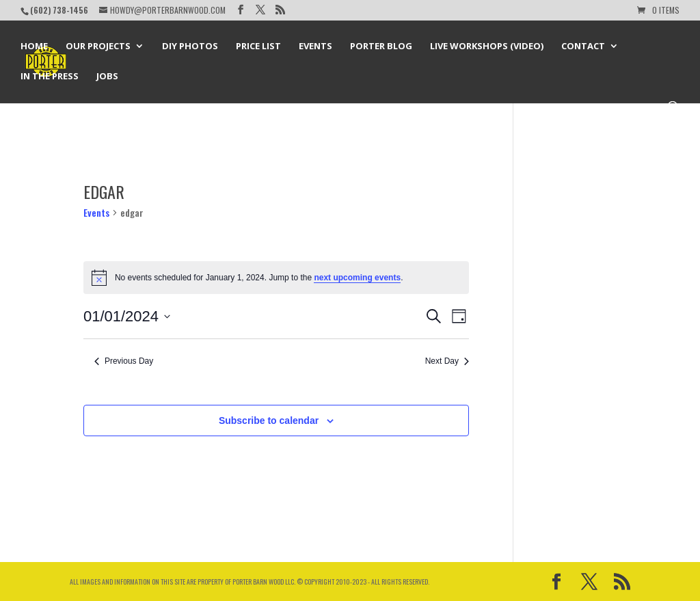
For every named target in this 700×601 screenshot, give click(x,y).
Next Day (447, 361)
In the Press (50, 77)
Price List (258, 46)
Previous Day (124, 361)
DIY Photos (190, 46)
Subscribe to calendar (269, 420)
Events (315, 46)
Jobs (107, 77)
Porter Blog (381, 46)
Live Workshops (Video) (487, 46)
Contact (583, 46)
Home (34, 46)
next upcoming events (357, 278)
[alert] (276, 278)
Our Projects (98, 46)
